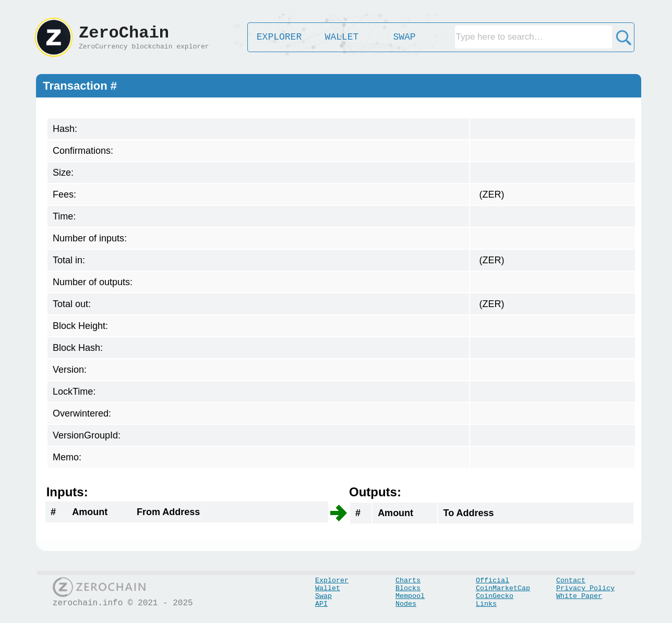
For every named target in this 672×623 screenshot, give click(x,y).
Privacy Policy (585, 588)
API (321, 604)
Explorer (332, 581)
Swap (323, 596)
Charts (408, 581)
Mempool (410, 596)
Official (493, 581)
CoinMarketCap (503, 588)
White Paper (579, 596)
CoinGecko (495, 596)
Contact (571, 581)
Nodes (406, 604)
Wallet (328, 588)
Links (486, 604)
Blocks (408, 588)
